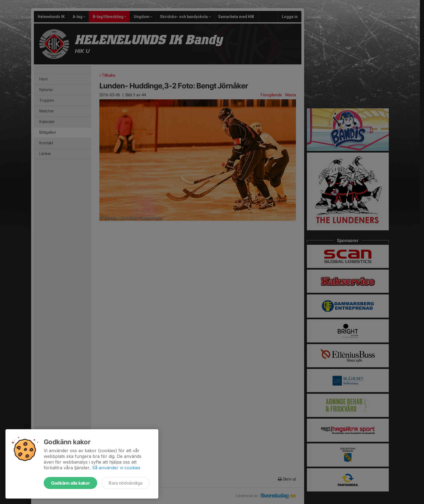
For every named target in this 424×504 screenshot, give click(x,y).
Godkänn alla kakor (70, 483)
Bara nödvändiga (125, 483)
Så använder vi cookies (116, 468)
